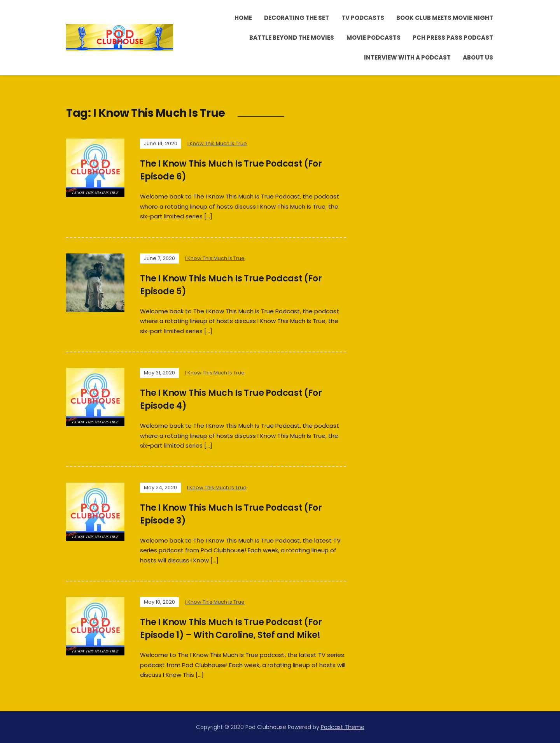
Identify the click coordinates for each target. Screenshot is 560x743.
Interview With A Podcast (407, 57)
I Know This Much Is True (217, 143)
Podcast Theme (343, 727)
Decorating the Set (297, 18)
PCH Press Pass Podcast (453, 38)
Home (243, 18)
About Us (478, 57)
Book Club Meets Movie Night (445, 18)
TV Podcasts (363, 18)
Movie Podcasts (374, 38)
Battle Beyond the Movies (292, 38)
